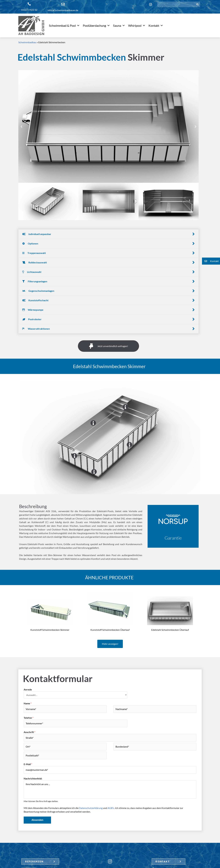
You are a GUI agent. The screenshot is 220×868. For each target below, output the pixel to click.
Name (28, 703)
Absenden (37, 820)
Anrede (28, 689)
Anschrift (29, 732)
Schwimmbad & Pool (64, 25)
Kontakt (156, 25)
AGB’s (111, 808)
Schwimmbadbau (27, 42)
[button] (21, 126)
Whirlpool (137, 25)
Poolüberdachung (96, 25)
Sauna (119, 25)
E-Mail (28, 764)
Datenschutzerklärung (91, 808)
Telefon (28, 718)
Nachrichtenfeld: (33, 778)
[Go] (125, 407)
